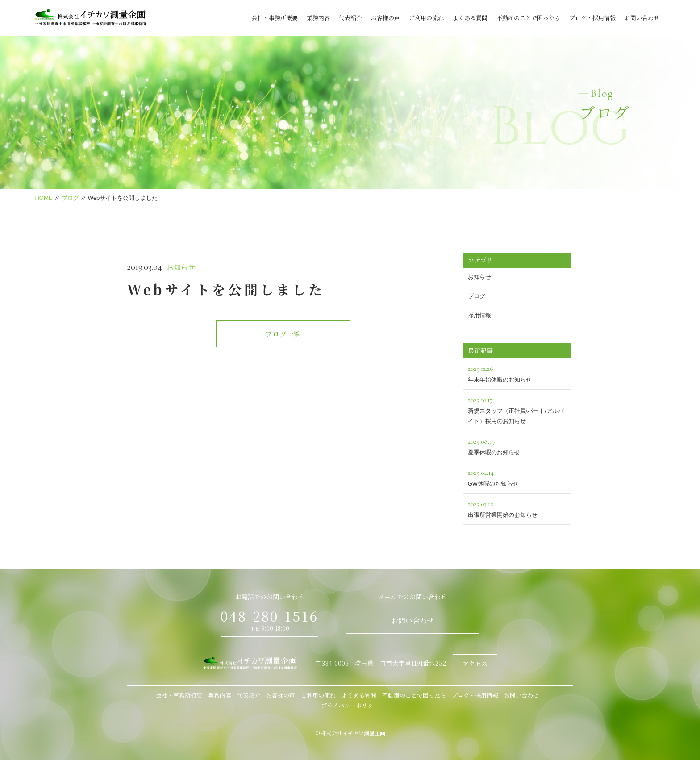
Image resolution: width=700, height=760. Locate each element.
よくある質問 (470, 18)
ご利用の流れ (426, 18)
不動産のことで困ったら (528, 18)
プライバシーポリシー (350, 705)
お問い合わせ (642, 18)
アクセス (475, 664)
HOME (44, 198)
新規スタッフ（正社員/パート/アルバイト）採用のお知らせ (517, 409)
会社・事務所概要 (275, 18)
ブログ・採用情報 (592, 18)
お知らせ (181, 267)
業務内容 (318, 18)
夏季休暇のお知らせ (517, 446)
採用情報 (479, 315)
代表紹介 (350, 18)
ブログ (70, 198)
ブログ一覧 (283, 334)
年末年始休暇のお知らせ (517, 373)
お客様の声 (385, 18)
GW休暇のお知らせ (517, 477)
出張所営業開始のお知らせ (517, 508)
